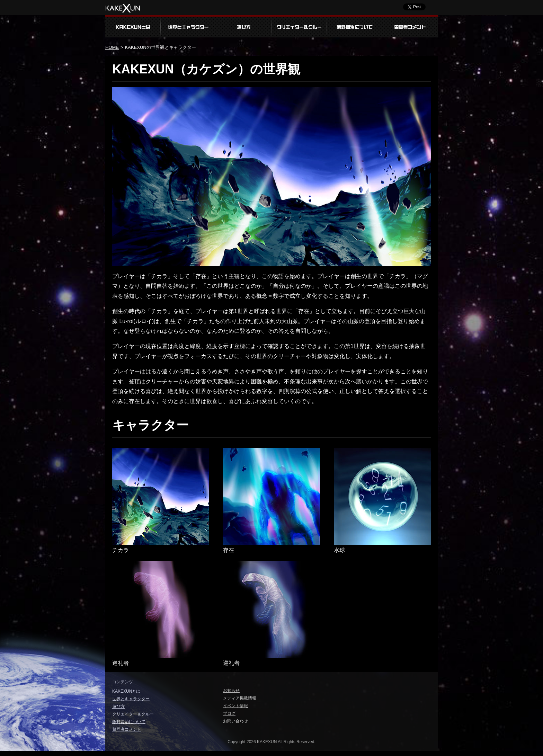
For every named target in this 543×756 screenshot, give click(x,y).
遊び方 (244, 26)
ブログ (229, 713)
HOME (112, 47)
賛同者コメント (410, 26)
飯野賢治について (355, 26)
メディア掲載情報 (240, 698)
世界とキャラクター (188, 26)
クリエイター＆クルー (299, 26)
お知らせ (231, 691)
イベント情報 (235, 706)
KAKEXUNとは (133, 26)
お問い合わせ (235, 721)
